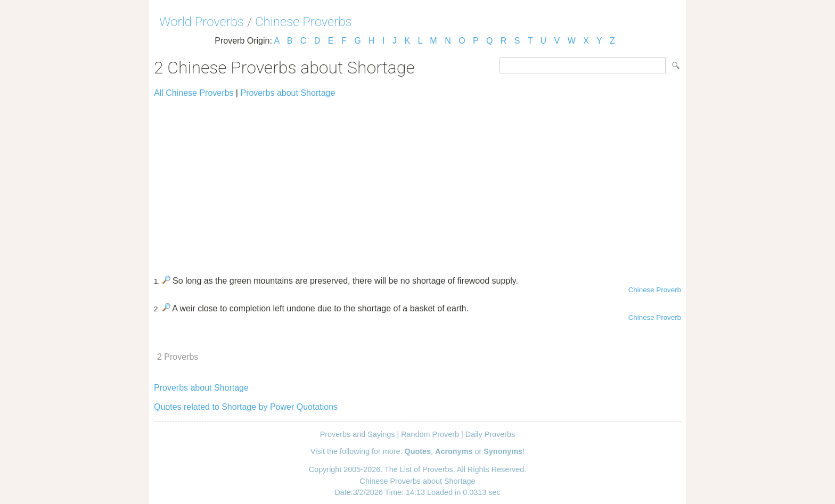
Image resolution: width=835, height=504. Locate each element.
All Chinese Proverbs (194, 93)
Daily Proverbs (490, 434)
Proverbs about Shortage (288, 93)
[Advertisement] (418, 182)
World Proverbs (202, 22)
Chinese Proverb (655, 290)
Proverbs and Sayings (358, 434)
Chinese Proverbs (304, 22)
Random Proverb (430, 434)
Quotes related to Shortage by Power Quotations (246, 407)
